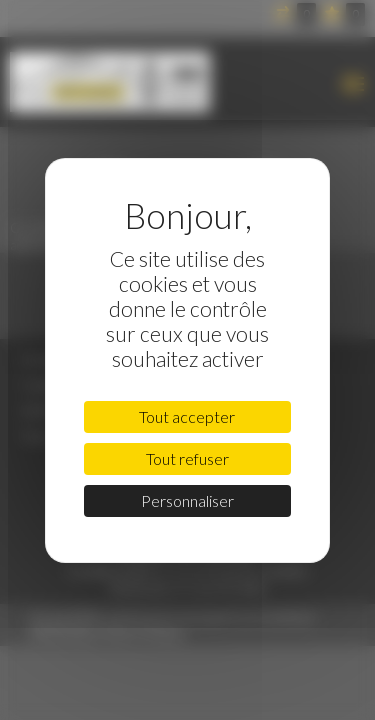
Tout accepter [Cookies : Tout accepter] (187, 416)
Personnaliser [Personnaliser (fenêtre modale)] (187, 500)
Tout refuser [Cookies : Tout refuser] (187, 458)
